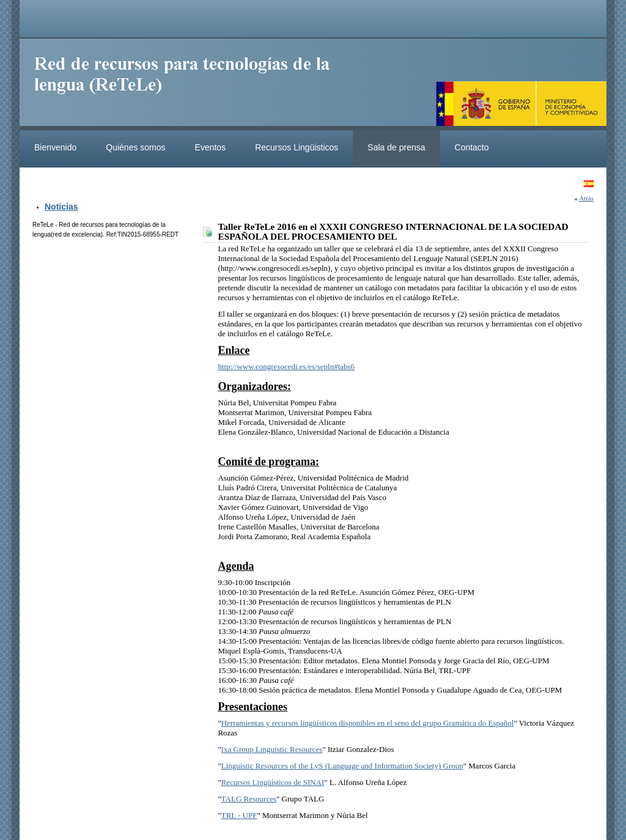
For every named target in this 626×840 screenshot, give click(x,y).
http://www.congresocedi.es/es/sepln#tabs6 (286, 367)
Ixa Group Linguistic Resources (272, 749)
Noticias (61, 207)
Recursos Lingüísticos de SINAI (273, 782)
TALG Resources (249, 799)
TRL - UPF (239, 815)
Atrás (586, 198)
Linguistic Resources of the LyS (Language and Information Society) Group (342, 766)
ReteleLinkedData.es (188, 84)
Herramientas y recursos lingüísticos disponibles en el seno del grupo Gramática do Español (368, 723)
